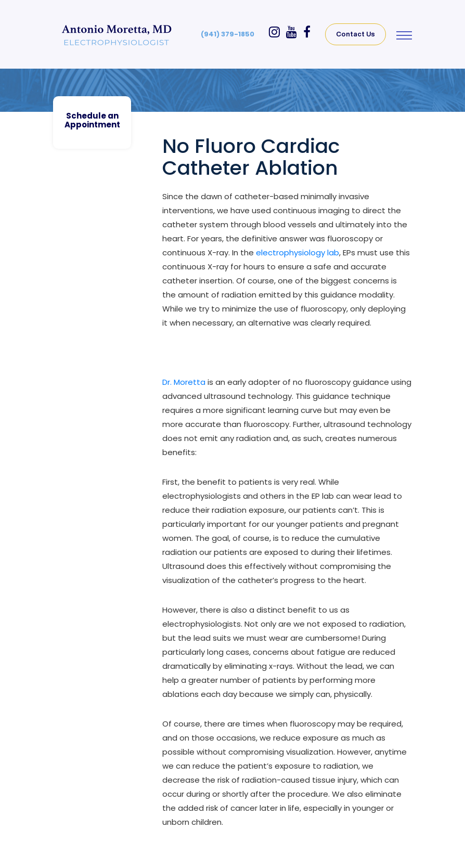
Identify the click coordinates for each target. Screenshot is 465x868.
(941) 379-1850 (228, 34)
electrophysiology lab (298, 252)
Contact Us (356, 34)
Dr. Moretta (184, 382)
